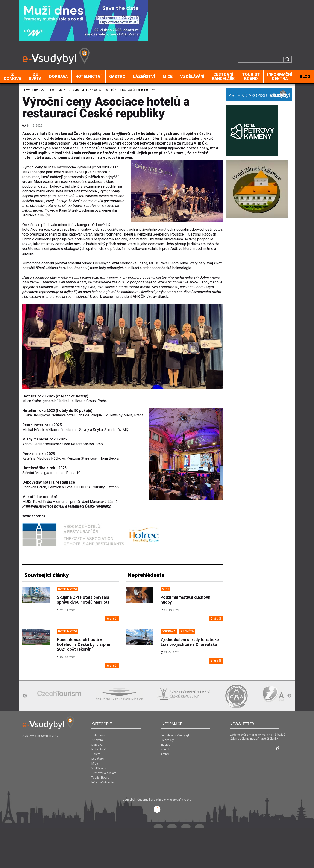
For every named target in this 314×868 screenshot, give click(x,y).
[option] (59, 694)
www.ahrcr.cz (34, 516)
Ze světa (35, 77)
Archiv (165, 754)
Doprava (58, 77)
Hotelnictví (88, 77)
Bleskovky (167, 740)
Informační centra (280, 77)
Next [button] (289, 696)
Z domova (12, 77)
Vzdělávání (192, 77)
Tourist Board (251, 77)
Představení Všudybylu (176, 735)
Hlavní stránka (33, 90)
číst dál (112, 619)
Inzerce (165, 745)
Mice (168, 77)
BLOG (305, 77)
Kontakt (166, 749)
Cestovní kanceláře (223, 77)
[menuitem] (13, 77)
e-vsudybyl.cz (31, 736)
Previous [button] (25, 696)
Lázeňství (144, 77)
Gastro (117, 77)
